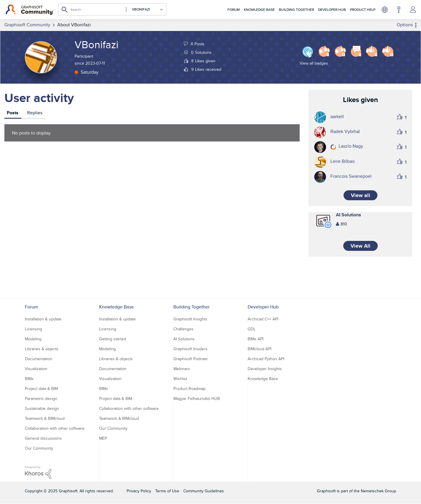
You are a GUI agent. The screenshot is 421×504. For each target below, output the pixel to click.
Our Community (39, 448)
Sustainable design (42, 408)
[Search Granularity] (145, 10)
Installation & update (43, 319)
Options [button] (405, 25)
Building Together (296, 10)
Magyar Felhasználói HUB (197, 398)
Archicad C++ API (263, 319)
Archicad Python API (266, 359)
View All (360, 246)
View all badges (314, 63)
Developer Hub (332, 10)
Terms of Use (167, 491)
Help (399, 10)
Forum (234, 10)
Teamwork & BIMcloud (45, 418)
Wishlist (180, 379)
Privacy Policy (139, 491)
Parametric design (41, 398)
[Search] (112, 10)
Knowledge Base (259, 10)
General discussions (43, 438)
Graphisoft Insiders (190, 349)
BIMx (29, 379)
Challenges (183, 329)
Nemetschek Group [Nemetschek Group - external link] (378, 491)
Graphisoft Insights (190, 319)
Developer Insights (265, 369)
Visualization (36, 369)
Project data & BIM (41, 389)
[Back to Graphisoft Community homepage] (30, 10)
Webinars (182, 369)
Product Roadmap (189, 389)
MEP (103, 438)
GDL (252, 329)
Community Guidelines (204, 491)
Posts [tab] (13, 113)
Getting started (113, 339)
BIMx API (256, 339)
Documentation (39, 359)
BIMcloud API (259, 349)
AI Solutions (348, 215)
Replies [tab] (35, 113)
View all (360, 195)
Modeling (33, 339)
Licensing (33, 329)
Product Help (363, 10)
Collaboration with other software (55, 428)
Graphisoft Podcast (190, 359)
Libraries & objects (42, 349)
